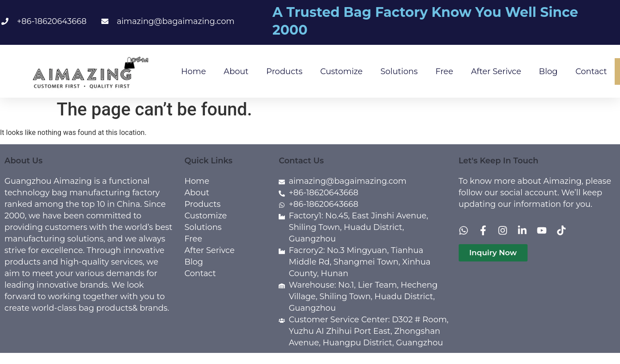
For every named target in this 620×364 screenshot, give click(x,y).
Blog (548, 71)
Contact (591, 71)
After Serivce (496, 71)
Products (284, 71)
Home (193, 71)
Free (444, 71)
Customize (342, 71)
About (236, 71)
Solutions (399, 71)
